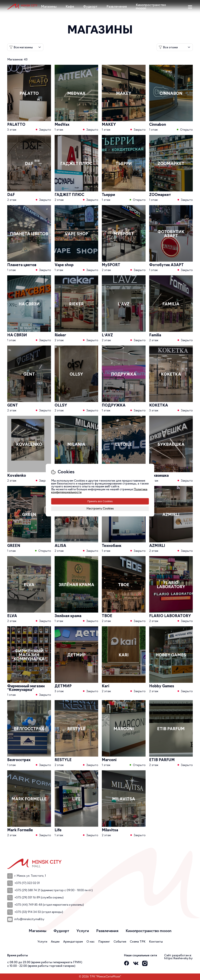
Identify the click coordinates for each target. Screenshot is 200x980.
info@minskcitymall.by (26, 919)
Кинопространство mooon (151, 7)
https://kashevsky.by (178, 958)
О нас (91, 942)
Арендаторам (73, 942)
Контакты (156, 942)
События (120, 942)
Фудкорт (90, 7)
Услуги (83, 931)
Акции (55, 942)
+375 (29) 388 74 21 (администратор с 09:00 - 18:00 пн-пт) (50, 890)
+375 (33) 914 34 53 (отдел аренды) (35, 912)
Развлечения (117, 7)
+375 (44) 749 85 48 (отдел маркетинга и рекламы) (46, 905)
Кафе (70, 7)
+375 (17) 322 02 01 (24, 883)
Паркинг (104, 942)
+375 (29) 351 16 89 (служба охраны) (35, 898)
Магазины (49, 7)
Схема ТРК (138, 942)
